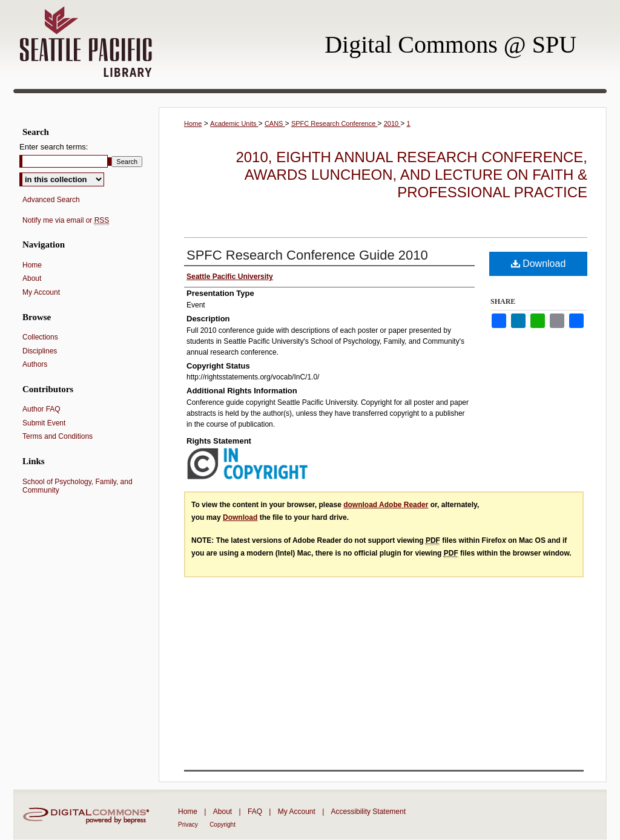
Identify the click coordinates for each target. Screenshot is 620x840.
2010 (392, 123)
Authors (35, 364)
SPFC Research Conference (334, 123)
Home (193, 123)
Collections (40, 337)
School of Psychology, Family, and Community (77, 486)
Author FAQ (41, 409)
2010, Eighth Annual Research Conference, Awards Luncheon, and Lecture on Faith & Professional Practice (411, 175)
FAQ (255, 812)
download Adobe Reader (386, 505)
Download (539, 264)
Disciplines (40, 351)
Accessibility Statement (368, 812)
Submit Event (44, 423)
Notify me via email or (66, 220)
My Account (41, 292)
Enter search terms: (54, 147)
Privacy (188, 825)
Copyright (223, 825)
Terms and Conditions (58, 436)
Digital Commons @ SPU (450, 44)
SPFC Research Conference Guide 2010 (307, 255)
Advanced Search (51, 200)
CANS (275, 123)
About (32, 278)
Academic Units (234, 123)
